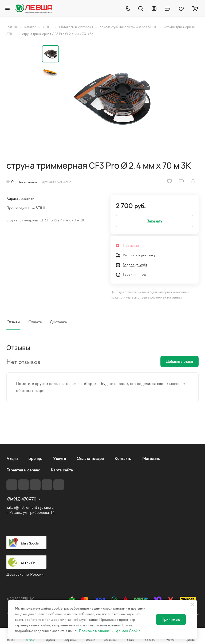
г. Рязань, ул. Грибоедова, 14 (30, 512)
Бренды (35, 458)
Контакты (123, 458)
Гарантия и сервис (23, 470)
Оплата (35, 322)
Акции (12, 458)
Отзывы (13, 322)
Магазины (151, 458)
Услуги (60, 458)
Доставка (58, 322)
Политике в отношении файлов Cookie (110, 631)
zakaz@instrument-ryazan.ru (30, 507)
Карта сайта (62, 470)
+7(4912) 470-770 (21, 499)
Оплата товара (90, 458)
